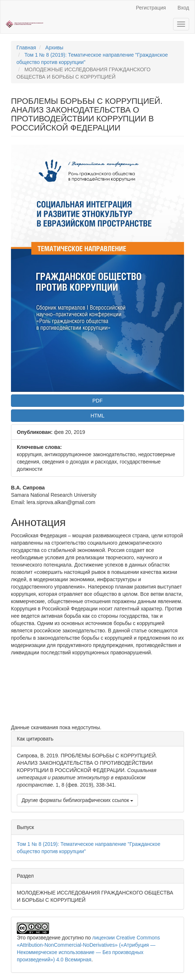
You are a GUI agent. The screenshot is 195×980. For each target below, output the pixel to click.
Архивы (54, 48)
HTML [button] (97, 416)
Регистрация (151, 8)
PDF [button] (98, 401)
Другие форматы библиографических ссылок (77, 800)
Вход (183, 8)
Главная (26, 48)
